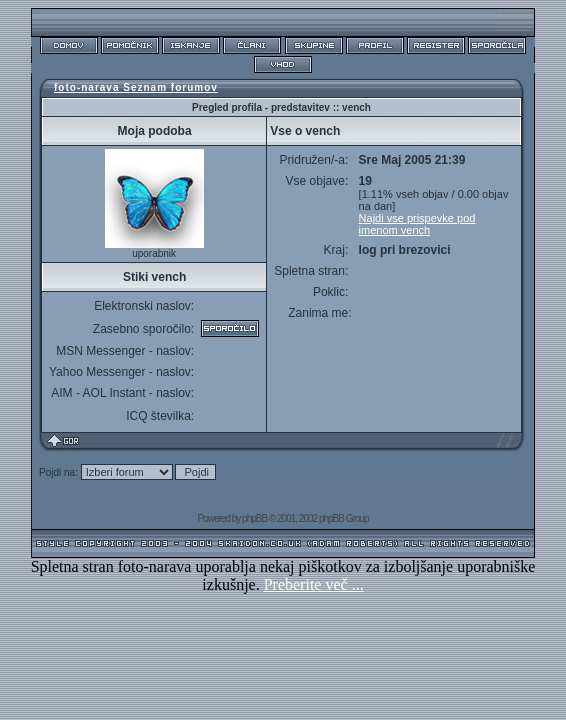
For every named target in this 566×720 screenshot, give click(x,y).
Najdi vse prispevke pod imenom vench (417, 224)
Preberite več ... (314, 584)
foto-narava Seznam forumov (136, 87)
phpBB (254, 518)
